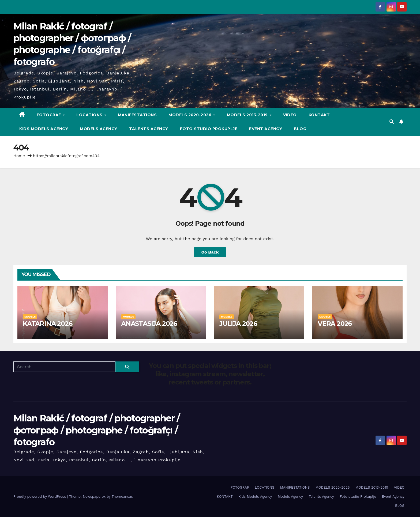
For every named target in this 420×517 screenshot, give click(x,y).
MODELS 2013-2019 (248, 115)
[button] (392, 122)
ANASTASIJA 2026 (149, 324)
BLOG (300, 129)
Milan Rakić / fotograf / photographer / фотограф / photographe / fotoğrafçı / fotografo (97, 430)
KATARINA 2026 (47, 324)
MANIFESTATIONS (137, 115)
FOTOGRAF (50, 115)
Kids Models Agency (44, 129)
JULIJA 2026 (238, 324)
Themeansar (122, 497)
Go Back (210, 252)
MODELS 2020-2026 (191, 115)
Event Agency (266, 129)
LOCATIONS (90, 115)
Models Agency (99, 129)
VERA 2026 (335, 324)
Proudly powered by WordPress (40, 497)
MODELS (30, 317)
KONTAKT (319, 115)
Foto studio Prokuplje (209, 129)
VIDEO (290, 115)
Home (19, 156)
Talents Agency (149, 129)
